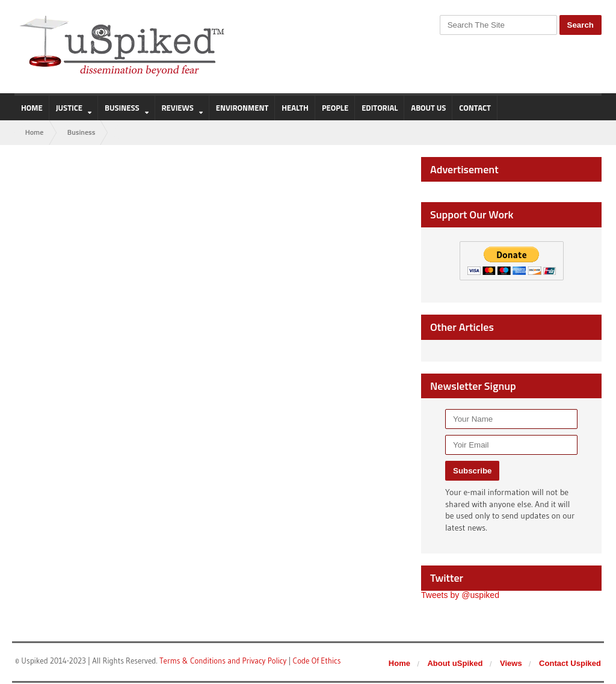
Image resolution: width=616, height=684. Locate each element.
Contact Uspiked (571, 664)
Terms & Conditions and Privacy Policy (223, 661)
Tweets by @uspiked (460, 596)
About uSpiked (455, 664)
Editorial (380, 108)
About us (428, 108)
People (335, 108)
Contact (475, 108)
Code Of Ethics (316, 661)
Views (512, 664)
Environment (242, 108)
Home (32, 108)
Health (295, 108)
